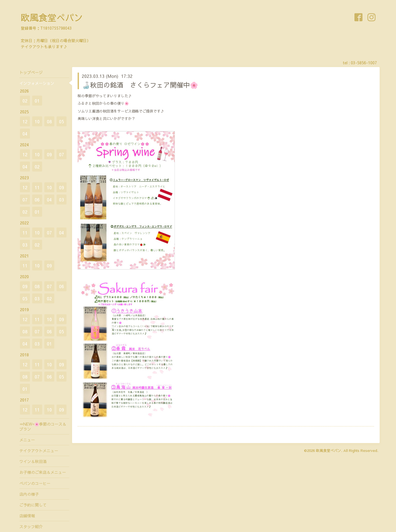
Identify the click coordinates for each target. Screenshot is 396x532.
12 (25, 121)
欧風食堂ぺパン (52, 17)
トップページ (31, 72)
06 (37, 199)
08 (49, 121)
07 (62, 154)
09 (49, 154)
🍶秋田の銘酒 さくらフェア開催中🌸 (140, 85)
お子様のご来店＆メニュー (43, 472)
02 (25, 101)
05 (62, 121)
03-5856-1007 (364, 63)
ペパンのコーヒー (35, 483)
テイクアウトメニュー (39, 451)
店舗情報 (27, 516)
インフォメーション (37, 83)
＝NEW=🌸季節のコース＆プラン (43, 426)
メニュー (27, 440)
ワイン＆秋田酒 (33, 461)
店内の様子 (29, 494)
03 (62, 199)
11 (37, 187)
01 (37, 101)
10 (37, 121)
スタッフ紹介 (31, 526)
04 (25, 134)
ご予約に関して (33, 505)
